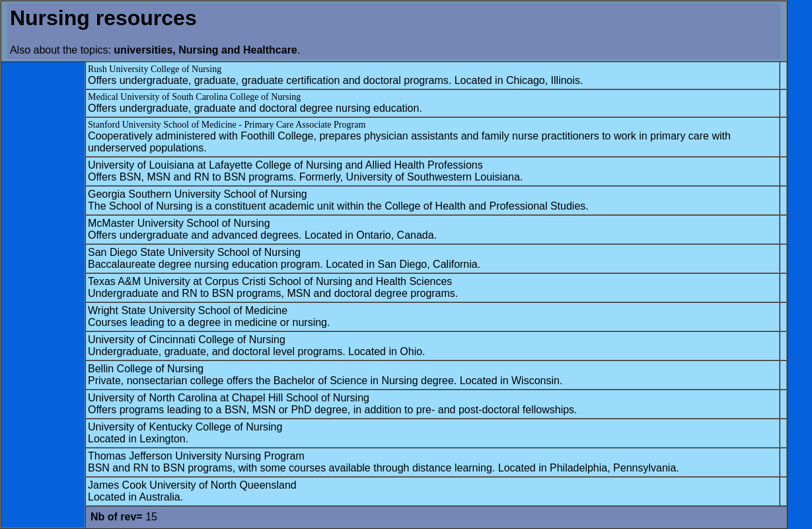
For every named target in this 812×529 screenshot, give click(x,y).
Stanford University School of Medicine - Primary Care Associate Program (227, 125)
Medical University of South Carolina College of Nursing (194, 97)
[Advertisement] (43, 263)
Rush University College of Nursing (155, 69)
